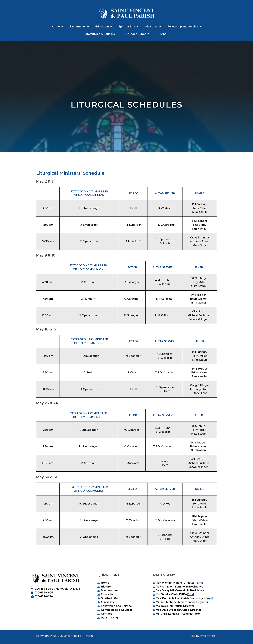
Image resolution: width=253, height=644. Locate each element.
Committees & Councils (101, 34)
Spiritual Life (128, 27)
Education (104, 27)
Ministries (153, 27)
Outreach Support (138, 34)
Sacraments (79, 27)
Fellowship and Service (185, 27)
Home (57, 27)
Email (201, 583)
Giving (164, 34)
